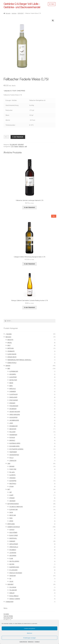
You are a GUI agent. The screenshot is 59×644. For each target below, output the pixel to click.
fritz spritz (12, 472)
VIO (10, 579)
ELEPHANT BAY (14, 510)
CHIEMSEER (13, 391)
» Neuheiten (9, 334)
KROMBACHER (13, 426)
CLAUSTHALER (13, 394)
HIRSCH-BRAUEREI (15, 415)
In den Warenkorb (18, 137)
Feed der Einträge (8, 616)
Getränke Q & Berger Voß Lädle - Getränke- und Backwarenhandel (22, 5)
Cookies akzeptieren (30, 628)
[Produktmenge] (6, 137)
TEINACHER (13, 576)
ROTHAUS (12, 438)
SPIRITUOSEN (11, 524)
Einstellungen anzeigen (30, 638)
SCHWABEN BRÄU (14, 446)
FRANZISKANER (14, 406)
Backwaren (8, 337)
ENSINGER (12, 541)
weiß (26, 147)
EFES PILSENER (14, 400)
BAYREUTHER (13, 380)
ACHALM (12, 530)
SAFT (9, 489)
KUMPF (11, 495)
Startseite (8, 13)
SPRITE (11, 521)
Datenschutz (31, 642)
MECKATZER (13, 429)
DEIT (11, 492)
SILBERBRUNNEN (14, 567)
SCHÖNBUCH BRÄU (15, 443)
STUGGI (11, 486)
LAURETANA (13, 553)
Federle (16, 147)
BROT (9, 345)
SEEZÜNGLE (13, 484)
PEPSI (11, 518)
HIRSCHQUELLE (14, 547)
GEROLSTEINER (14, 544)
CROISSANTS (11, 351)
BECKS (11, 383)
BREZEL (10, 343)
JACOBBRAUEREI (14, 420)
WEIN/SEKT (21, 13)
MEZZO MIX (13, 515)
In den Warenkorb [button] (29, 207)
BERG (11, 386)
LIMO (9, 464)
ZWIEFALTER (13, 461)
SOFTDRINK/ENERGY (13, 504)
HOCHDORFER (13, 417)
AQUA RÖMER (13, 533)
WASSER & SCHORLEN (14, 527)
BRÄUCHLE (13, 389)
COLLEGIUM (13, 587)
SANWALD (12, 440)
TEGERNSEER (13, 452)
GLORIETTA (12, 475)
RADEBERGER (13, 435)
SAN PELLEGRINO (14, 561)
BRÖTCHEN (11, 348)
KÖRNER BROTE (12, 357)
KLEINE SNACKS (12, 354)
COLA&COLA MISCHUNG (16, 507)
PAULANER (12, 432)
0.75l (12, 147)
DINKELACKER (13, 397)
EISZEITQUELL (13, 538)
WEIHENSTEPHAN (14, 455)
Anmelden (6, 614)
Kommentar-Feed (8, 618)
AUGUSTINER (13, 377)
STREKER (12, 498)
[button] (53, 21)
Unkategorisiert (9, 602)
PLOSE (11, 558)
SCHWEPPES (13, 481)
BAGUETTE (10, 340)
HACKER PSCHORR (15, 412)
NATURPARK (13, 556)
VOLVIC (11, 581)
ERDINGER (12, 403)
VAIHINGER (12, 501)
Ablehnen (30, 633)
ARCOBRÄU (13, 374)
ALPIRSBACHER (14, 371)
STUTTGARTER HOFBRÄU (16, 449)
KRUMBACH (13, 550)
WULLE (11, 458)
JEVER (11, 423)
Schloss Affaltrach (14, 596)
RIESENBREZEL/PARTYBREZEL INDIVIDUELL (19, 360)
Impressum (37, 642)
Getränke (14, 13)
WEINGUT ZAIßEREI (15, 599)
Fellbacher (21, 147)
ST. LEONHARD (13, 570)
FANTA (11, 512)
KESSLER (12, 593)
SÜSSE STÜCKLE (12, 363)
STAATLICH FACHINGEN (16, 573)
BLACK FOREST (14, 535)
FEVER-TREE (13, 469)
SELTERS (12, 564)
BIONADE (12, 466)
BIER (9, 369)
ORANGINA (12, 478)
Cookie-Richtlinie (23, 642)
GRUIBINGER (13, 409)
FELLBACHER (13, 145)
